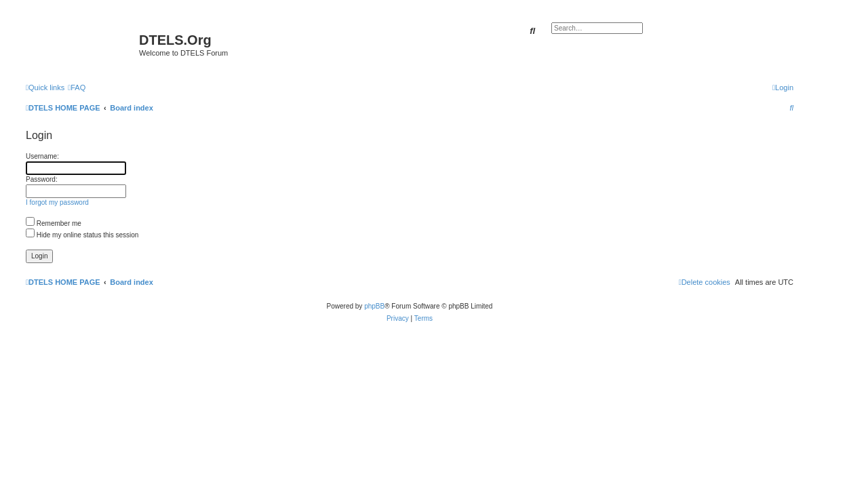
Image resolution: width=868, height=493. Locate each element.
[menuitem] (77, 87)
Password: (42, 179)
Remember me (54, 223)
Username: (42, 156)
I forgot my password (57, 202)
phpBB (374, 306)
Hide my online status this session (82, 235)
